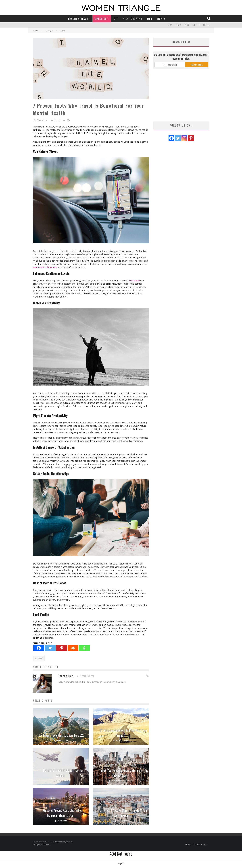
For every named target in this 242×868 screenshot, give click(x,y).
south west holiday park (45, 267)
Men (150, 19)
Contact (207, 25)
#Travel (39, 658)
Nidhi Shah (123, 821)
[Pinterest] (62, 648)
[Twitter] (50, 648)
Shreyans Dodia (123, 741)
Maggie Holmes (62, 781)
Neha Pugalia (62, 741)
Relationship (131, 19)
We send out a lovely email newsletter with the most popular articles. (181, 57)
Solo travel (134, 280)
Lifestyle (101, 19)
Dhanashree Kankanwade (122, 781)
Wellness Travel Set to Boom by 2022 (62, 735)
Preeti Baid (62, 821)
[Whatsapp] (84, 648)
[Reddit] (73, 648)
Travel (57, 120)
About (178, 25)
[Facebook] (39, 648)
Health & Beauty (79, 19)
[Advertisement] (181, 95)
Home (170, 25)
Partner (196, 25)
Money (161, 19)
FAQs (187, 25)
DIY (116, 19)
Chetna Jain (42, 120)
